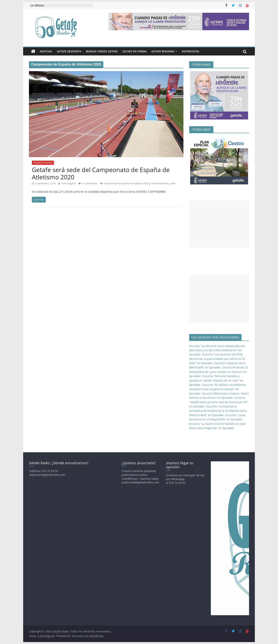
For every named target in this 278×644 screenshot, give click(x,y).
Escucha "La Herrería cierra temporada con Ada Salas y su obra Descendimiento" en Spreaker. (217, 350)
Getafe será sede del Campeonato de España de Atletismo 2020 (101, 173)
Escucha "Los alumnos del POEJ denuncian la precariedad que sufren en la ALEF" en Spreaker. (217, 359)
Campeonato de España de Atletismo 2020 (127, 183)
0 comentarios (88, 183)
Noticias (46, 51)
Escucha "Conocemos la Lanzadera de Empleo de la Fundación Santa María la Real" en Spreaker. (218, 411)
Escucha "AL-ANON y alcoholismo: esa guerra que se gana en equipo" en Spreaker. (218, 389)
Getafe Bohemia (163, 51)
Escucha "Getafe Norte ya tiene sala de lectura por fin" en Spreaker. (219, 402)
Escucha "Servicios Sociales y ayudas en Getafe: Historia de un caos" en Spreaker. (216, 380)
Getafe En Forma (135, 51)
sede (173, 183)
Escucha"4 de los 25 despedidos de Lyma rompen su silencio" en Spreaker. (219, 372)
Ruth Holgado (69, 183)
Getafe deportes (160, 183)
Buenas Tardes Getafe (102, 51)
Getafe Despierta (69, 51)
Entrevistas (191, 51)
